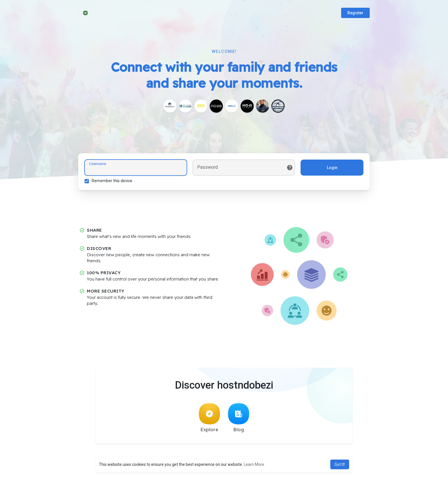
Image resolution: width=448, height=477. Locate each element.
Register (355, 13)
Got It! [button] (340, 464)
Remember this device (113, 182)
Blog (239, 420)
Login (331, 168)
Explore (209, 420)
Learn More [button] (254, 464)
